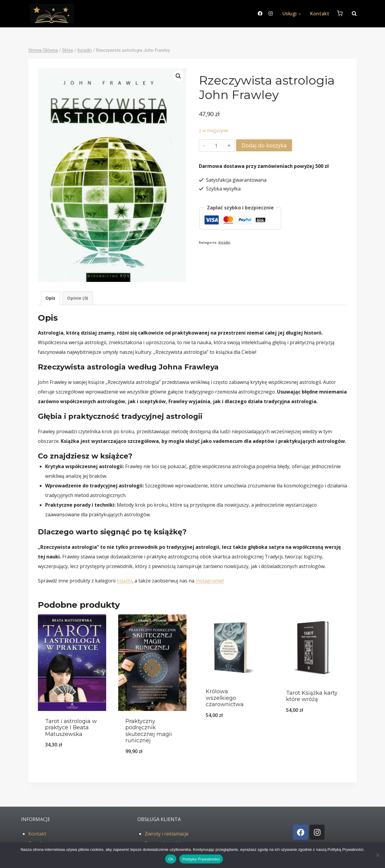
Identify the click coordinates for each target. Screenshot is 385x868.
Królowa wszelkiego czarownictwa (225, 698)
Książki (224, 242)
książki (124, 581)
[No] (377, 855)
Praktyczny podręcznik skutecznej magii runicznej (149, 731)
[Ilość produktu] (216, 146)
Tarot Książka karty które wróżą (312, 696)
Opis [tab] (50, 298)
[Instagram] (271, 14)
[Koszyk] (340, 13)
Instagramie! (210, 581)
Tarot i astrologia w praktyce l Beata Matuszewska (71, 728)
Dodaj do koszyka (264, 145)
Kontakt (320, 14)
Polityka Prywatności (201, 859)
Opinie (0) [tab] (78, 298)
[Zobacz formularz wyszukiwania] (351, 13)
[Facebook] (260, 14)
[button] (178, 76)
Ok (171, 859)
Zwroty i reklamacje (167, 834)
